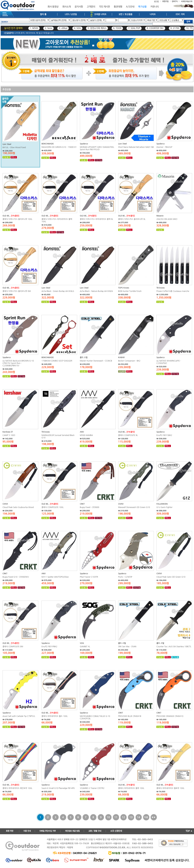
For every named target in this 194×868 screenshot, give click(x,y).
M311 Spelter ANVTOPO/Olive (55, 577)
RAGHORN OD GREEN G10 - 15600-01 (59, 147)
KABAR (121, 357)
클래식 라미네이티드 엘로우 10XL (170, 788)
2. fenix (48, 28)
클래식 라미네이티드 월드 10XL (55, 716)
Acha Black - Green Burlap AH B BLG (58, 291)
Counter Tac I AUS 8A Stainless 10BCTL (174, 647)
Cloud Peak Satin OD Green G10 (171, 577)
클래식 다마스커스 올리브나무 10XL (17, 219)
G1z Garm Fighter (164, 507)
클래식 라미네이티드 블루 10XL (131, 788)
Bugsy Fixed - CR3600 (90, 507)
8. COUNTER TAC (155, 28)
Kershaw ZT (8, 432)
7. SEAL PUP (134, 28)
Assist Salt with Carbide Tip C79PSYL (19, 716)
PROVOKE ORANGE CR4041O (170, 716)
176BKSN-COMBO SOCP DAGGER (57, 361)
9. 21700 (175, 28)
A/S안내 (130, 7)
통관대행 (118, 7)
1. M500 (34, 28)
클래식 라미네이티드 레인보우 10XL (17, 788)
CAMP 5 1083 (9, 435)
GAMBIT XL (85, 647)
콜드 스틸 (84, 357)
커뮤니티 (155, 7)
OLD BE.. (7, 216)
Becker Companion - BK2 (129, 361)
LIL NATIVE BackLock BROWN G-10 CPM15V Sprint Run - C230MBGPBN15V (18, 363)
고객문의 (91, 7)
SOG (82, 643)
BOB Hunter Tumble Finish (130, 291)
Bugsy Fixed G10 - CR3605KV (16, 577)
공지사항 (79, 7)
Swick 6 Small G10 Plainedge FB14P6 (58, 788)
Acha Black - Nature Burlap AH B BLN (96, 291)
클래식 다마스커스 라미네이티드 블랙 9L (97, 219)
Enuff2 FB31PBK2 (49, 647)
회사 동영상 (53, 7)
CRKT (82, 504)
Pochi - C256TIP (125, 577)
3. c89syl (63, 28)
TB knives (160, 288)
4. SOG (77, 28)
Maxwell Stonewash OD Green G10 (134, 507)
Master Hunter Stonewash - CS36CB (96, 361)
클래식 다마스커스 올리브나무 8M (17, 291)
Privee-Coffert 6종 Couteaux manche (173, 291)
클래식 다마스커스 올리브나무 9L (132, 219)
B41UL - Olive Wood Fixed (14, 147)
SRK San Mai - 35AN (127, 647)
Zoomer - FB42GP (164, 147)
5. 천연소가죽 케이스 (97, 28)
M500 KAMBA (86, 435)
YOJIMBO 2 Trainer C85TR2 (92, 788)
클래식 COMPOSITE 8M (13, 647)
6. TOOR (117, 28)
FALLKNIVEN (162, 504)
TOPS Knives (124, 288)
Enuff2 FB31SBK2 (164, 435)
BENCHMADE (48, 144)
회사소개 (67, 7)
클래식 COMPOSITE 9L (128, 435)
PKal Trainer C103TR (89, 577)
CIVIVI (5, 504)
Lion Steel (7, 144)
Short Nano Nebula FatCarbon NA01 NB (136, 147)
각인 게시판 (104, 7)
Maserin (160, 216)
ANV (82, 432)
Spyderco (84, 144)
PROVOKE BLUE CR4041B (130, 716)
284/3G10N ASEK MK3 (167, 219)
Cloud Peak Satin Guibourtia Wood (18, 507)
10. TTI (189, 28)
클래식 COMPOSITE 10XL (52, 507)
